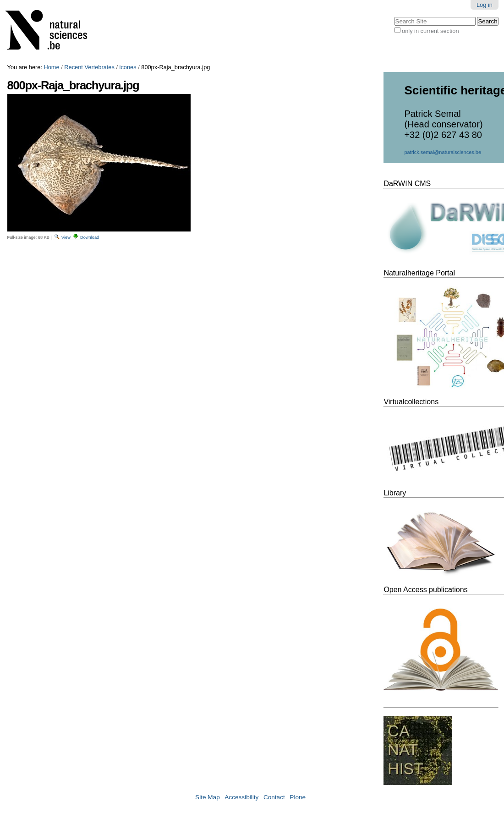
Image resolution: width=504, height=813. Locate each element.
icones (128, 67)
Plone (298, 797)
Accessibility (241, 797)
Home (52, 67)
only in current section (430, 31)
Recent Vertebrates (89, 67)
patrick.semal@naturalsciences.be (443, 152)
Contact (274, 797)
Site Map (208, 797)
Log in (485, 5)
